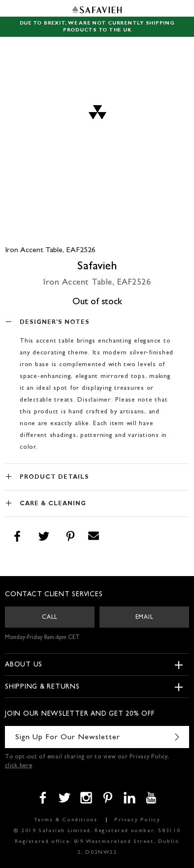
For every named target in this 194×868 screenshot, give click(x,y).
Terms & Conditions (66, 820)
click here (19, 766)
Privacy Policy (137, 820)
